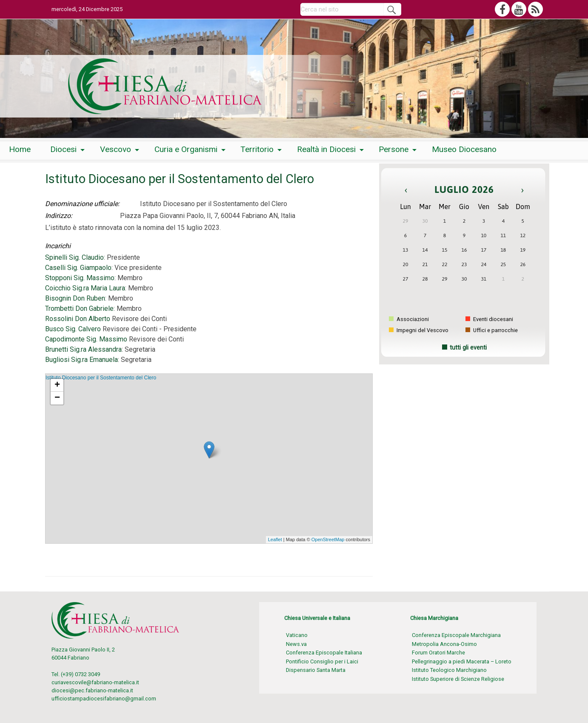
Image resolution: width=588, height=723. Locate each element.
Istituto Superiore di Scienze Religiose (458, 679)
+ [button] (57, 385)
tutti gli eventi (468, 348)
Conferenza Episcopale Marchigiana (456, 635)
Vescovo (116, 149)
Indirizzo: (59, 216)
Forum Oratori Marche (438, 653)
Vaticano (297, 635)
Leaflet (275, 539)
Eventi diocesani (489, 319)
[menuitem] (20, 150)
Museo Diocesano (464, 149)
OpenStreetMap (328, 539)
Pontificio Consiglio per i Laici (322, 661)
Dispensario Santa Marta (316, 670)
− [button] (57, 398)
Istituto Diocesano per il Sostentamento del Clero (101, 378)
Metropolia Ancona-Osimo (444, 644)
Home (20, 149)
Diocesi (63, 149)
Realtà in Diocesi (326, 149)
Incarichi (58, 246)
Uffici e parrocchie (492, 330)
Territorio (257, 149)
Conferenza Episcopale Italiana (324, 653)
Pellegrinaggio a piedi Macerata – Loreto (462, 661)
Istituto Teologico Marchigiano (449, 670)
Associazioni (409, 319)
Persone (394, 149)
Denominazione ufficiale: (82, 204)
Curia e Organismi (186, 149)
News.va (296, 644)
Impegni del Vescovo (419, 330)
